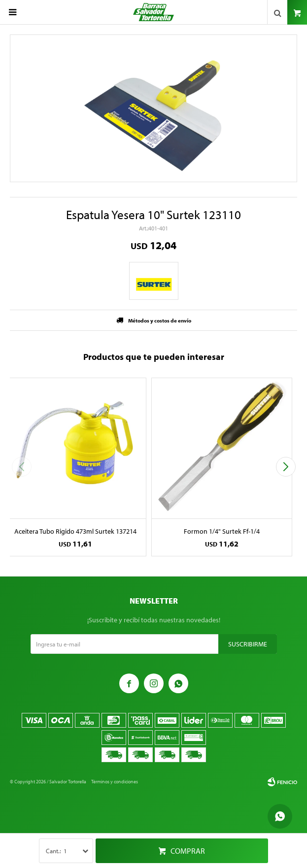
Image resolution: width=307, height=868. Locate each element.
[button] (286, 467)
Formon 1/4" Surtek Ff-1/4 (222, 531)
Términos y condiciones (115, 782)
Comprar (188, 851)
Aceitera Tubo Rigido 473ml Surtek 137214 (75, 531)
